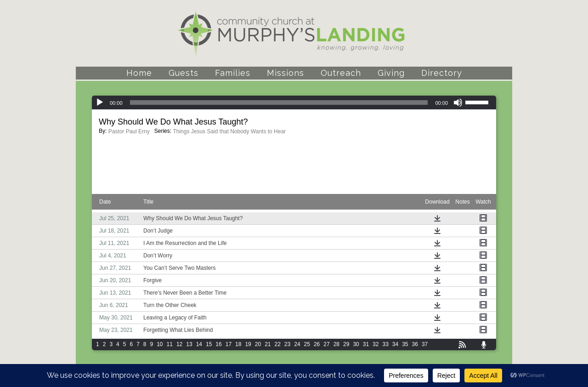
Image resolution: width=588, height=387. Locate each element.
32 (376, 344)
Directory (442, 73)
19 (248, 344)
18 (238, 344)
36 (415, 344)
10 (160, 344)
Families (233, 73)
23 (287, 344)
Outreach (341, 73)
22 (278, 344)
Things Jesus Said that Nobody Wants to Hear (229, 131)
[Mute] (458, 102)
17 (229, 344)
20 (258, 344)
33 (385, 344)
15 (209, 344)
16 (218, 344)
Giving (391, 73)
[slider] (279, 102)
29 (346, 344)
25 (307, 344)
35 (405, 344)
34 (395, 344)
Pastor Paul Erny (129, 131)
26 (317, 344)
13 (189, 344)
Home (139, 73)
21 (268, 344)
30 (356, 344)
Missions (286, 73)
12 (179, 344)
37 (425, 344)
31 (366, 344)
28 (336, 344)
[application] (294, 102)
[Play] (100, 102)
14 (199, 344)
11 (170, 344)
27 (326, 344)
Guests (184, 73)
